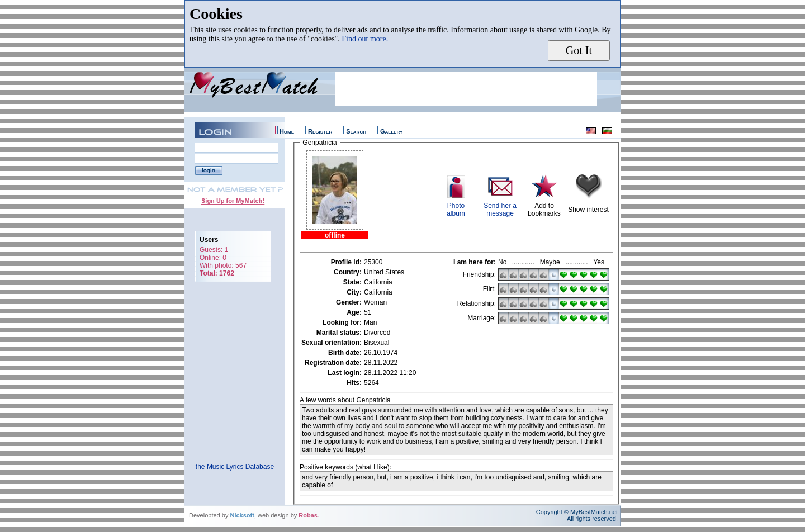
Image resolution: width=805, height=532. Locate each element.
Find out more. (365, 39)
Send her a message (500, 210)
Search (356, 131)
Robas (308, 515)
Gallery (391, 131)
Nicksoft (242, 515)
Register (320, 131)
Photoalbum (456, 210)
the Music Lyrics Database (235, 467)
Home (287, 131)
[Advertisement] (466, 89)
